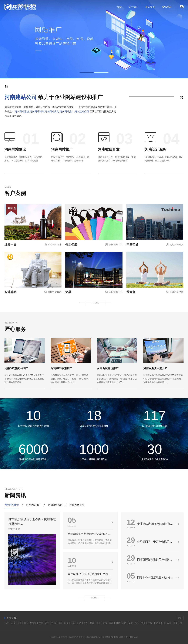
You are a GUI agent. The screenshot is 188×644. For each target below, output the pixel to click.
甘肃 (92, 623)
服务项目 (150, 7)
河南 (60, 623)
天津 (13, 623)
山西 (79, 623)
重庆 (26, 623)
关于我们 (133, 7)
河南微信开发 (109, 149)
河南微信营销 (55, 505)
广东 (150, 623)
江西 (124, 623)
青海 (105, 623)
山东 (66, 623)
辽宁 (47, 623)
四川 (98, 623)
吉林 (41, 623)
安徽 (131, 623)
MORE (96, 303)
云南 (169, 623)
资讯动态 (167, 7)
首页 (119, 7)
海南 (175, 623)
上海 (19, 623)
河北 (54, 623)
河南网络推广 (33, 505)
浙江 (137, 623)
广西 (156, 623)
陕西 (86, 623)
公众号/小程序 (55, 244)
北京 (7, 623)
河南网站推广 (62, 149)
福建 (143, 623)
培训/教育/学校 (177, 292)
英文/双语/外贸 (177, 244)
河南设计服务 (156, 149)
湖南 (111, 623)
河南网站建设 (15, 149)
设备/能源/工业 (116, 244)
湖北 (118, 623)
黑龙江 (33, 623)
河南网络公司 (77, 505)
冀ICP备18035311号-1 (117, 637)
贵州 (163, 623)
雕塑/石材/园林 (55, 292)
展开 (180, 618)
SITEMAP (133, 637)
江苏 (73, 623)
